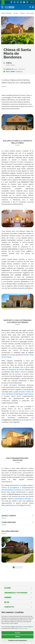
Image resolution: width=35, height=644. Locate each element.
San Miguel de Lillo (24, 505)
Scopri (7, 588)
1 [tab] (14, 567)
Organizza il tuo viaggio (16, 593)
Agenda (8, 597)
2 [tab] (16, 567)
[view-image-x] (17, 550)
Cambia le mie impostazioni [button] (17, 640)
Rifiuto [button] (18, 637)
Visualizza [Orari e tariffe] (20, 71)
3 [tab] (19, 567)
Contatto (9, 607)
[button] (32, 2)
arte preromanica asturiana (21, 499)
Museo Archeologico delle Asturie (21, 394)
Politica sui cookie (23, 628)
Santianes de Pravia (16, 370)
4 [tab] (21, 567)
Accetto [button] (18, 633)
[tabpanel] (17, 551)
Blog (7, 602)
